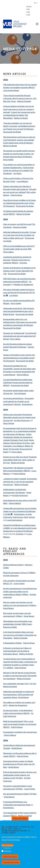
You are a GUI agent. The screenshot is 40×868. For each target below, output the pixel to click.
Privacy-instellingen (20, 819)
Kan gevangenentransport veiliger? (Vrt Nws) (20, 794)
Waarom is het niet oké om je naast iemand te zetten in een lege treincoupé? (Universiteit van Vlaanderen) (20, 676)
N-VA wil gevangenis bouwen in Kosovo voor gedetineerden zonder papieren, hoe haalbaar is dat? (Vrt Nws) (20, 775)
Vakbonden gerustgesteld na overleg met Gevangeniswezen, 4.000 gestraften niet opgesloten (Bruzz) (19, 695)
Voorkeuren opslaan (10, 857)
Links (28, 12)
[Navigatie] (37, 24)
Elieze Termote (9, 423)
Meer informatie (8, 845)
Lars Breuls (17, 174)
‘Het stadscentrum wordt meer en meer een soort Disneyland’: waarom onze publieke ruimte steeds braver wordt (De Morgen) (19, 140)
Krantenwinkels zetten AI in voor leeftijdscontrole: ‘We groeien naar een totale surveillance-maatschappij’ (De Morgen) (20, 322)
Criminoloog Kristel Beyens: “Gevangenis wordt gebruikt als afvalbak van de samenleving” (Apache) (18, 401)
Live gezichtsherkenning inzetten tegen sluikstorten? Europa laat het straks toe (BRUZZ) (18, 383)
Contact (29, 6)
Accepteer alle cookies (11, 862)
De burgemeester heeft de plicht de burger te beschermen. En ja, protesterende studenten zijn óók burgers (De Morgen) (20, 431)
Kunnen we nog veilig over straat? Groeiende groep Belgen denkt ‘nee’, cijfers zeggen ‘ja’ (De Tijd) (20, 460)
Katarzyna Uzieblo (20, 227)
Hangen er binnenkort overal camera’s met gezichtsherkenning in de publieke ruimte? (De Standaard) (19, 358)
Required (7, 848)
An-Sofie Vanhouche (22, 421)
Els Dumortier (14, 449)
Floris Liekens (9, 252)
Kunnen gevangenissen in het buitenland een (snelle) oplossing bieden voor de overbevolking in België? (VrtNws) (20, 592)
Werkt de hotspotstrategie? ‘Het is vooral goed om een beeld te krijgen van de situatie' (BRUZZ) (20, 724)
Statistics (8, 851)
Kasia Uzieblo (8, 160)
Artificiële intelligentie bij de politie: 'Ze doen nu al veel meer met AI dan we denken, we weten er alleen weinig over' (20, 235)
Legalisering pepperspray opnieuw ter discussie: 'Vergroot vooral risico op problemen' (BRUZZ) (17, 260)
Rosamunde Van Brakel (12, 132)
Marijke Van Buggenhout (24, 285)
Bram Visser (24, 440)
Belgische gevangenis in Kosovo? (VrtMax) (19, 573)
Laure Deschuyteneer (11, 91)
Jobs (28, 9)
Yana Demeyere (20, 394)
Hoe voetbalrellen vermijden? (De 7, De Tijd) (20, 684)
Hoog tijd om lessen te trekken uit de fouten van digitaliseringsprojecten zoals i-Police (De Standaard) (19, 203)
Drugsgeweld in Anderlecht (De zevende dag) (20, 732)
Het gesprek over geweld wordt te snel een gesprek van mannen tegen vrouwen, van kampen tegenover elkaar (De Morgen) (19, 154)
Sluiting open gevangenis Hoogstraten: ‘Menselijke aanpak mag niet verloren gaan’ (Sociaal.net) (19, 418)
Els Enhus (23, 263)
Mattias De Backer (24, 101)
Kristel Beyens (27, 404)
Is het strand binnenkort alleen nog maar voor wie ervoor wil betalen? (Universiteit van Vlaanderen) (20, 635)
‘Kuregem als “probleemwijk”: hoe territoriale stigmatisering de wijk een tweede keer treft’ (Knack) (20, 336)
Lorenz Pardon (19, 584)
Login (28, 15)
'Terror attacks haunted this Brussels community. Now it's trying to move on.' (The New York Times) (20, 99)
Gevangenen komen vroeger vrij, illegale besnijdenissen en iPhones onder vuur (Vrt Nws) (19, 764)
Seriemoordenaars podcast (13, 565)
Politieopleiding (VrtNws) (13, 643)
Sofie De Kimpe (16, 195)
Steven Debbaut (23, 375)
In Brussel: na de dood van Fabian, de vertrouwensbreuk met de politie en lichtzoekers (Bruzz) (17, 651)
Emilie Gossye (18, 517)
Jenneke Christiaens (11, 440)
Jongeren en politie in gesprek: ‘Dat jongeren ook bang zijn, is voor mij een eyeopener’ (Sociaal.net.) (20, 482)
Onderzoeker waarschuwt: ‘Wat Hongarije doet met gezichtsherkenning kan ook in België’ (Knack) (19, 311)
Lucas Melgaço (22, 181)
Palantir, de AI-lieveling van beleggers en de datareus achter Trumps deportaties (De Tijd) (19, 271)
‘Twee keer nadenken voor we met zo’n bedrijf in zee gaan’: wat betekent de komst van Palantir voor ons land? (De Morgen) (19, 126)
